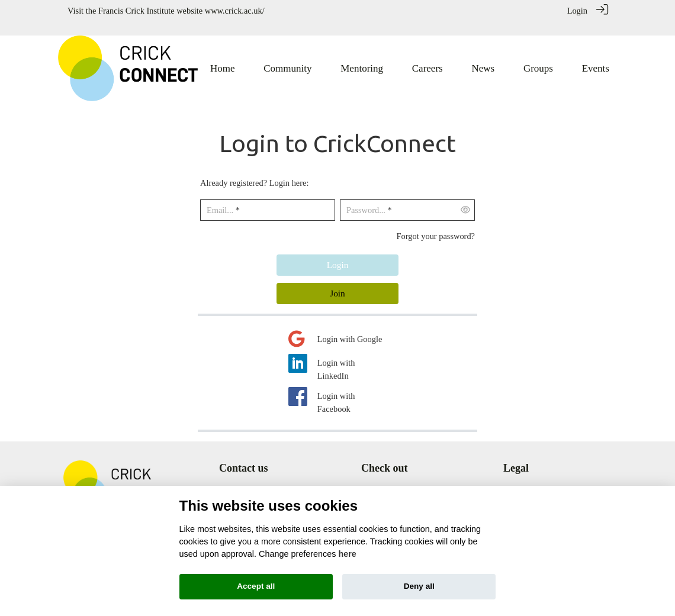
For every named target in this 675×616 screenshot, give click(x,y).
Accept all (256, 586)
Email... (220, 196)
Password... (366, 196)
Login (577, 11)
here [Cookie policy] (347, 554)
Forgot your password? (436, 222)
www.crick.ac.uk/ (235, 11)
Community (382, 478)
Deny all (419, 586)
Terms (514, 478)
